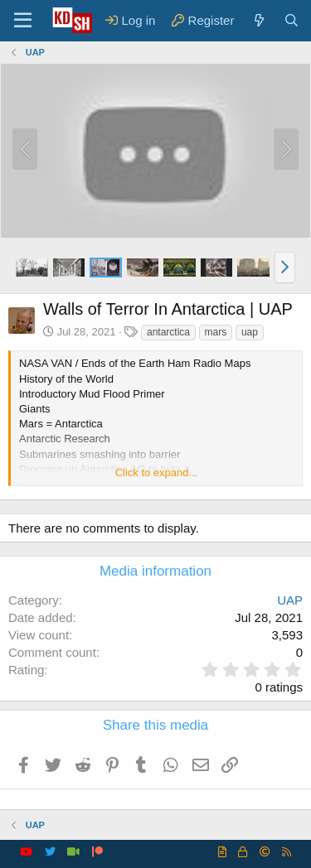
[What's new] (258, 20)
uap (250, 332)
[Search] (292, 20)
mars (216, 332)
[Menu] (23, 21)
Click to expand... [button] (157, 473)
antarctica (168, 332)
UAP (290, 600)
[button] (285, 268)
